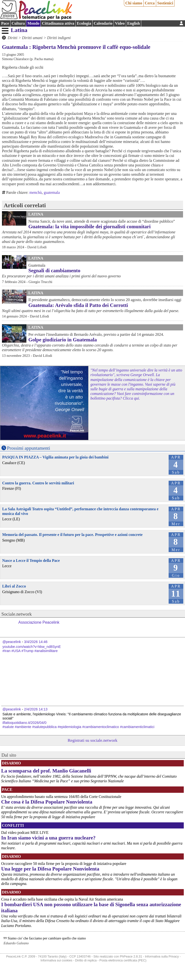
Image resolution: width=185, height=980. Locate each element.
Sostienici (165, 3)
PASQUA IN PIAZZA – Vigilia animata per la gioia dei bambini (55, 457)
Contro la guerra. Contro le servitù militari (38, 483)
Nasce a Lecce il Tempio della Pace (31, 561)
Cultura (18, 23)
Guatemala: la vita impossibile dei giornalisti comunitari (89, 226)
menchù (36, 192)
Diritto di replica (86, 960)
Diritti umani (32, 38)
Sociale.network (17, 614)
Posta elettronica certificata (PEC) (123, 960)
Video (120, 23)
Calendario (103, 23)
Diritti (12, 38)
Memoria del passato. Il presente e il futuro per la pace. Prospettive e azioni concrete (72, 535)
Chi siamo (134, 3)
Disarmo (11, 763)
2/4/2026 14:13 (36, 709)
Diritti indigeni (59, 38)
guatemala (52, 192)
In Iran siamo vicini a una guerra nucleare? (48, 838)
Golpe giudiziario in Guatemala (63, 340)
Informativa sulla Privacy (162, 956)
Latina (19, 30)
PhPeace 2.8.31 (131, 956)
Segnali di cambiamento (54, 270)
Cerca (150, 3)
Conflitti (13, 825)
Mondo (33, 23)
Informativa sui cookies (56, 960)
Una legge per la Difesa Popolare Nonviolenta (50, 869)
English (134, 23)
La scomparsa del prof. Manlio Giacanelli (46, 771)
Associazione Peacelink (39, 622)
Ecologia (84, 23)
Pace (5, 23)
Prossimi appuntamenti (29, 448)
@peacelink (12, 642)
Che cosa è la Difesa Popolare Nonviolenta (47, 802)
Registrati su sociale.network (93, 740)
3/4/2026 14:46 (36, 642)
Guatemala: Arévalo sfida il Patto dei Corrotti (78, 305)
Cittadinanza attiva (58, 23)
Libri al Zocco (14, 586)
